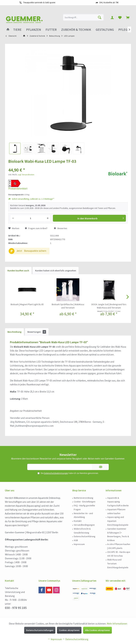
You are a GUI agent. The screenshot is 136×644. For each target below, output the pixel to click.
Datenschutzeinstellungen (40, 630)
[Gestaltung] (105, 30)
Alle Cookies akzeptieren (97, 630)
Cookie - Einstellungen (85, 502)
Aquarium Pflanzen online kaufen (116, 511)
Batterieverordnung (84, 498)
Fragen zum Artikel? (36, 228)
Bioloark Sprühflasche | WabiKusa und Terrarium (68, 306)
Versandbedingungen (84, 525)
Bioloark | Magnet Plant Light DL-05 (27, 304)
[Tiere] (17, 30)
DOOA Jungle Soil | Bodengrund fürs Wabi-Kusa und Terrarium (109, 306)
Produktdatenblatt (18, 189)
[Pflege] (124, 30)
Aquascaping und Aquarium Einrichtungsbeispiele (118, 521)
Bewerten (60, 228)
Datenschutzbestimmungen (56, 473)
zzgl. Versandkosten (26, 175)
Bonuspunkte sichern (35, 251)
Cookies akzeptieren (69, 630)
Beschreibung (14, 332)
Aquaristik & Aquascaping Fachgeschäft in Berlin (118, 502)
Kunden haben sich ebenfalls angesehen (56, 271)
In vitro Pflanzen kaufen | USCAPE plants (119, 546)
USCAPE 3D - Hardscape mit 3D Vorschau (119, 554)
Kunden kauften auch (18, 271)
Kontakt (78, 521)
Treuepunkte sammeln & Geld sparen (39, 3)
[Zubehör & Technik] (76, 30)
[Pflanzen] (34, 30)
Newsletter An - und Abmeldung (83, 515)
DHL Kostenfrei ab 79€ (109, 3)
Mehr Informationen (117, 624)
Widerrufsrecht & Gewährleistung (82, 531)
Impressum (79, 544)
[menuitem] (128, 17)
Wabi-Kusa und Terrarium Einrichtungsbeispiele (118, 564)
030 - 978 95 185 (16, 608)
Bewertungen (37, 332)
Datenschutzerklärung (85, 536)
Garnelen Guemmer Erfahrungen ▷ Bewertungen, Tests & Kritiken (118, 534)
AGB (76, 540)
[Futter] (51, 30)
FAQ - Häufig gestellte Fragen (84, 507)
